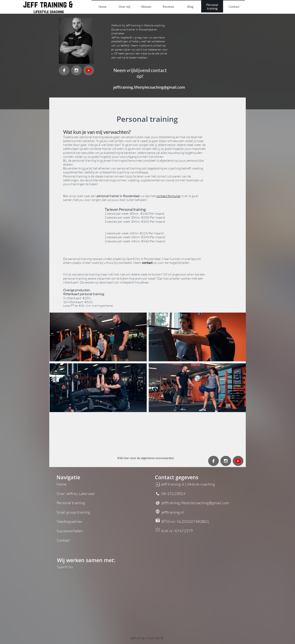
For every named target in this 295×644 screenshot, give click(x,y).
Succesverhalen (70, 531)
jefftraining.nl (139, 638)
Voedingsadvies (69, 521)
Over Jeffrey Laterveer (76, 494)
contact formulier (168, 196)
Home (62, 484)
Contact (63, 540)
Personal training (71, 503)
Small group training (73, 512)
